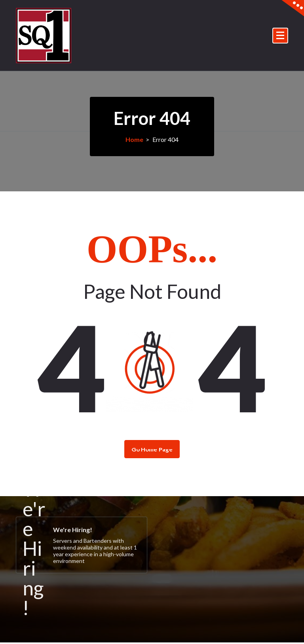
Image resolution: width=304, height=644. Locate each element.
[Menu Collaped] (280, 36)
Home (134, 139)
